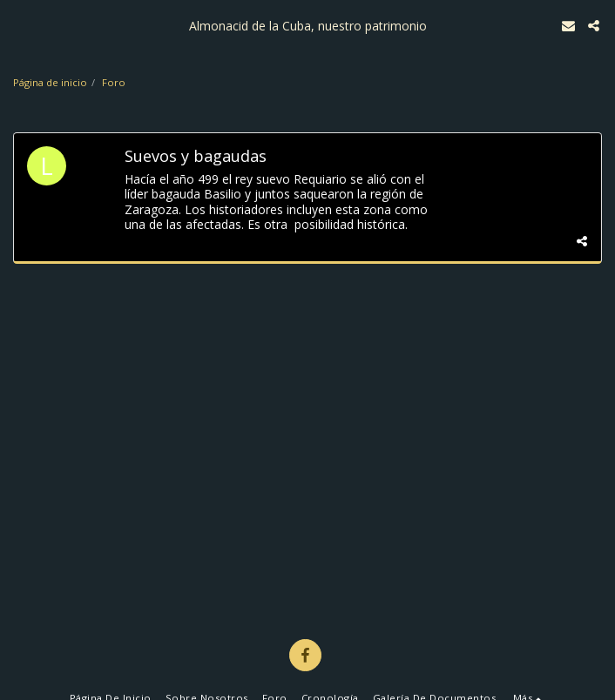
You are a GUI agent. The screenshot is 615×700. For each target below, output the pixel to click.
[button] (19, 25)
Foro (114, 82)
